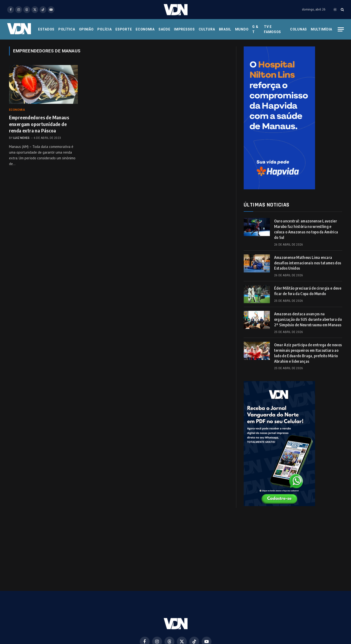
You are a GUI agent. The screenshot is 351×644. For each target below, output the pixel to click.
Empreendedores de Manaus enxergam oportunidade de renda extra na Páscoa (39, 124)
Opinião (86, 29)
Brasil (225, 29)
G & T (255, 29)
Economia (145, 29)
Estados (46, 29)
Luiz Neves (21, 138)
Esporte (124, 29)
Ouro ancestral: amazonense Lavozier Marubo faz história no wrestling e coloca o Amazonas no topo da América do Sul (306, 229)
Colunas (299, 29)
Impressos (184, 29)
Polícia (104, 29)
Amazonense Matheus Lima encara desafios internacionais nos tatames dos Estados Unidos (308, 263)
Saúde (164, 29)
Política (67, 29)
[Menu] (341, 29)
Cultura (207, 29)
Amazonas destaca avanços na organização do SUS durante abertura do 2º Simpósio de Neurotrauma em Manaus (308, 319)
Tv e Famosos (272, 29)
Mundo (242, 29)
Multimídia (321, 29)
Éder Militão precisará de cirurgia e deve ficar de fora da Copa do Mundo (308, 291)
